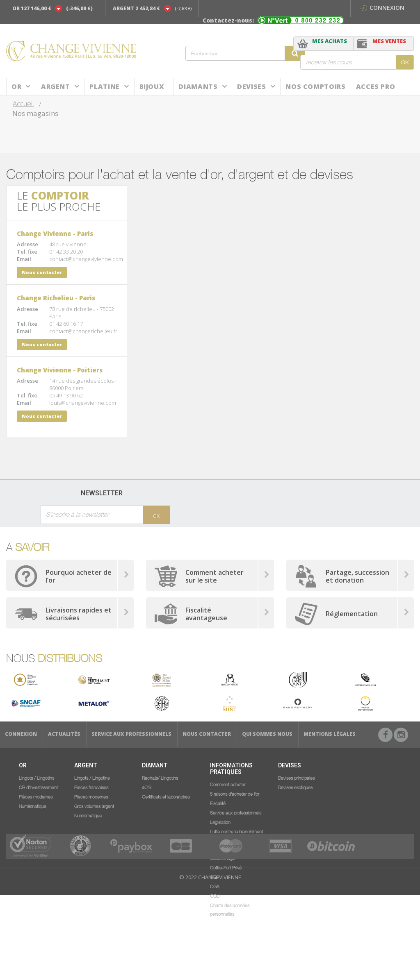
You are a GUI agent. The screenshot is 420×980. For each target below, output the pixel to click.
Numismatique (33, 806)
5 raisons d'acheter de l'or (235, 794)
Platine (104, 86)
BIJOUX (152, 86)
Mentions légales (330, 734)
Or (16, 86)
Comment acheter (228, 784)
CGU (215, 896)
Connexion (382, 8)
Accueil (23, 103)
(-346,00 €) (79, 8)
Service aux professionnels (131, 734)
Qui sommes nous (267, 734)
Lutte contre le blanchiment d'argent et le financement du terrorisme (238, 840)
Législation (220, 822)
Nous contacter (42, 272)
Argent (56, 86)
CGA (215, 886)
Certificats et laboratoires (166, 796)
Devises (251, 86)
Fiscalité (218, 803)
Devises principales (296, 778)
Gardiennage (223, 858)
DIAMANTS (198, 86)
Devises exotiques (295, 787)
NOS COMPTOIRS (315, 86)
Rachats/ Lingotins (160, 778)
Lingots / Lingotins (37, 778)
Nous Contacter (207, 734)
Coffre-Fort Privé (226, 867)
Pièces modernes (36, 796)
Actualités (64, 734)
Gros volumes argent (94, 806)
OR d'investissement (38, 787)
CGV (215, 877)
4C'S (147, 787)
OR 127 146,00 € (32, 8)
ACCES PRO (376, 86)
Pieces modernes (91, 796)
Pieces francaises (91, 787)
